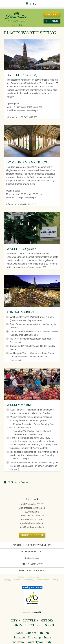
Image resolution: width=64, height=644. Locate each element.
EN (21, 25)
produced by (32, 612)
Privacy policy (28, 580)
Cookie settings (43, 580)
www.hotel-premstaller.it (31, 523)
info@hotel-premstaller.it (32, 527)
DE (13, 25)
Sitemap (55, 580)
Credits (17, 580)
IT (17, 25)
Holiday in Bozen (17, 482)
